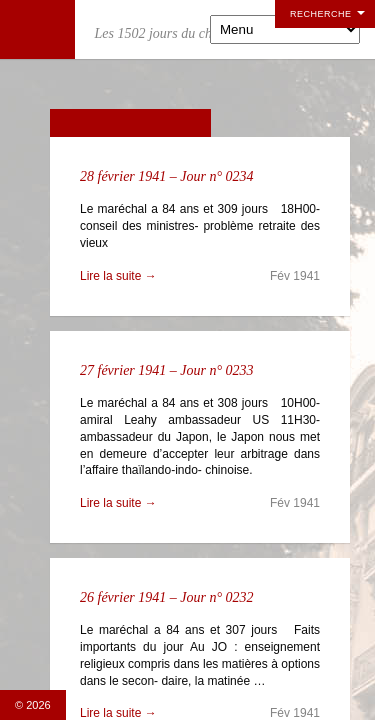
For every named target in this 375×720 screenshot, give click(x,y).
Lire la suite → (118, 276)
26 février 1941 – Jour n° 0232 (167, 597)
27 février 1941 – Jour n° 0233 (167, 370)
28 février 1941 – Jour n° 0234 (167, 176)
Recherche (321, 14)
